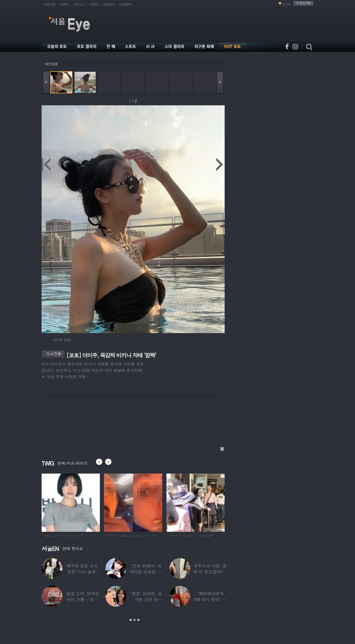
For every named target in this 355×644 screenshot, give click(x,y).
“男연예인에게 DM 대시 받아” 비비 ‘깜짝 (210, 599)
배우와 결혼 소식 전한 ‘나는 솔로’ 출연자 (82, 572)
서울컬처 (125, 4)
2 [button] (135, 620)
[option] (71, 502)
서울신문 (50, 4)
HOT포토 (51, 64)
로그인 (287, 4)
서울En (94, 4)
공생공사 (109, 4)
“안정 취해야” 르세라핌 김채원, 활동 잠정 (146, 572)
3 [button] (138, 620)
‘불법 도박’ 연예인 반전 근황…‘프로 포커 (82, 599)
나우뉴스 (79, 4)
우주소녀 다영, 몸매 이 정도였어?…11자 (210, 572)
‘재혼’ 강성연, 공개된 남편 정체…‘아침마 (146, 599)
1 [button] (131, 620)
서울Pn (64, 4)
